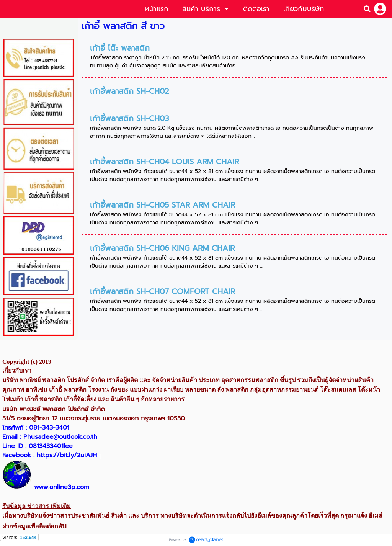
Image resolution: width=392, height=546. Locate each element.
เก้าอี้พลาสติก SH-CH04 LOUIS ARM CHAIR (164, 162)
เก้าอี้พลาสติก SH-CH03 (129, 118)
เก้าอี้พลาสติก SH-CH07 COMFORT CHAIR (163, 291)
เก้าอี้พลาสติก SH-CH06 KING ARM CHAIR (162, 248)
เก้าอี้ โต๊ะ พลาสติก (120, 48)
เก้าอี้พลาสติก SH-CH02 (130, 91)
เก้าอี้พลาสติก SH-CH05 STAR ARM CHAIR (163, 205)
